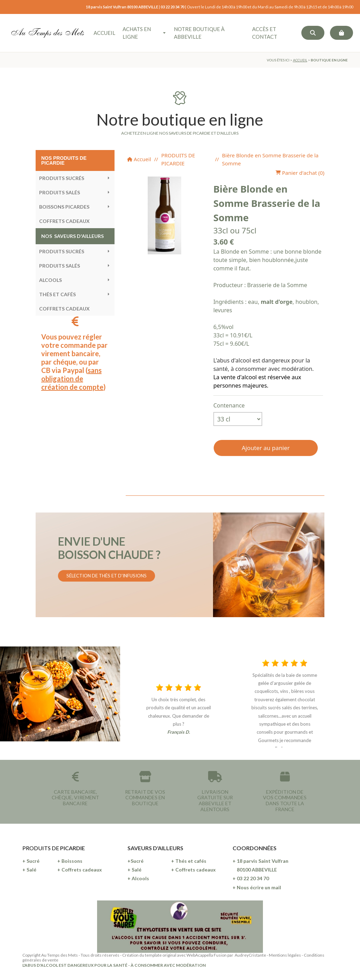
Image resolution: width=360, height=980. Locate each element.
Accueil (139, 159)
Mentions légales (285, 955)
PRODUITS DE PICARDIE (178, 159)
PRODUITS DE (41, 848)
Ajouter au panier (266, 448)
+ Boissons (70, 861)
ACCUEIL (300, 60)
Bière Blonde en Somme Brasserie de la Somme (270, 159)
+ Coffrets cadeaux (80, 870)
